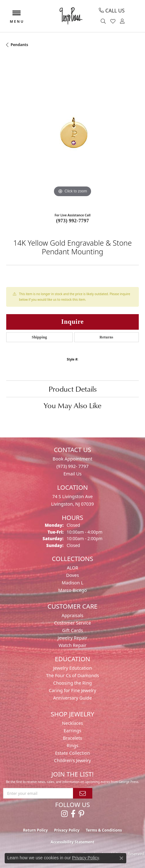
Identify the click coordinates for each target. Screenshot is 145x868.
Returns (106, 337)
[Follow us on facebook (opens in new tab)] (73, 814)
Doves (72, 575)
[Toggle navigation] (17, 16)
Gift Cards (72, 630)
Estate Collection (73, 753)
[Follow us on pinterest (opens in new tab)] (81, 814)
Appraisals (73, 615)
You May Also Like (72, 405)
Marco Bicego (73, 590)
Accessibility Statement (72, 842)
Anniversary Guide (72, 698)
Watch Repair (73, 645)
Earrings (72, 731)
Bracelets (72, 738)
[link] (112, 11)
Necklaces (72, 723)
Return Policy (36, 830)
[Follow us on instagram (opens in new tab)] (64, 814)
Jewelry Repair (73, 638)
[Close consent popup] (121, 858)
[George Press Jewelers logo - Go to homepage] (71, 16)
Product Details (73, 389)
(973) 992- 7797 (72, 466)
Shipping (39, 337)
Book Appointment (72, 459)
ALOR (72, 568)
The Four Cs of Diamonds (73, 675)
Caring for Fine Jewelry (73, 690)
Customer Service (72, 623)
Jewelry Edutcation (72, 668)
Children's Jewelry (72, 760)
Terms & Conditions (104, 830)
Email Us (72, 474)
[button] (104, 21)
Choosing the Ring (73, 683)
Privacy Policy (67, 830)
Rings (72, 745)
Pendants (19, 45)
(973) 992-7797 (73, 221)
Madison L (72, 583)
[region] (72, 132)
